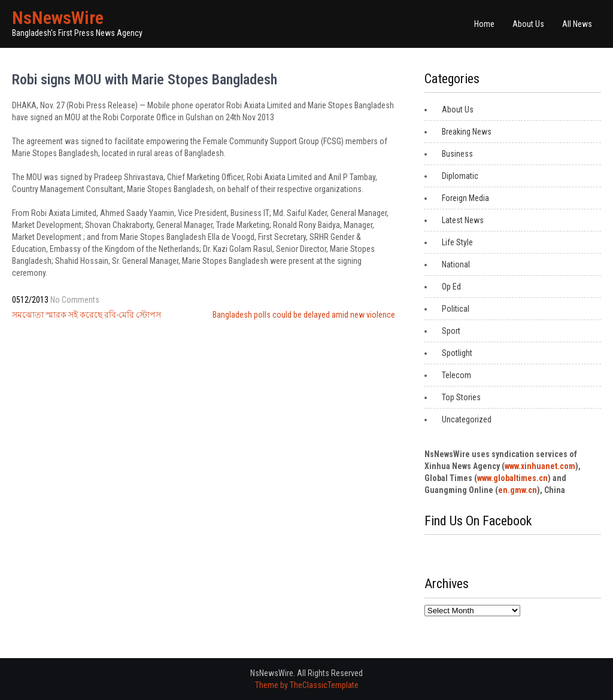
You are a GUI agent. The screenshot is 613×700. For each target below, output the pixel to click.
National (456, 264)
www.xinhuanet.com (540, 466)
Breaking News (467, 132)
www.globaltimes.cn (512, 478)
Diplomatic (460, 176)
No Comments (75, 300)
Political (456, 309)
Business (457, 154)
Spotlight (457, 353)
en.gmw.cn (518, 490)
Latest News (463, 220)
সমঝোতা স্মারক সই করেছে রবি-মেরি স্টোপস (87, 315)
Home (484, 24)
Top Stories (461, 397)
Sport (451, 331)
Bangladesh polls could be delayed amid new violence (304, 315)
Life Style (457, 242)
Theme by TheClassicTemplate (307, 685)
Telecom (456, 375)
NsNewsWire (58, 18)
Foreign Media (465, 198)
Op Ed (451, 287)
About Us (528, 24)
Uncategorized (467, 419)
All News (577, 24)
